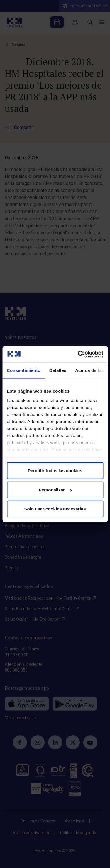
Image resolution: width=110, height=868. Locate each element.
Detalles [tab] (58, 370)
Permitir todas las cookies (55, 471)
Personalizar (55, 490)
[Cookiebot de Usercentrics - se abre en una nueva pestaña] (78, 354)
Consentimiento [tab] (24, 370)
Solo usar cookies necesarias (55, 509)
